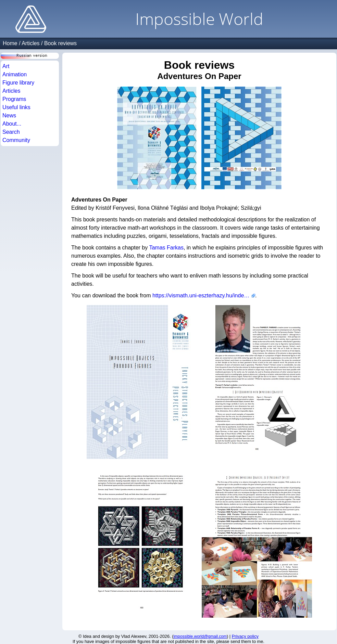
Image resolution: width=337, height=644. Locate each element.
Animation (15, 74)
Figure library (18, 83)
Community (16, 140)
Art (6, 66)
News (9, 115)
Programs (14, 99)
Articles (30, 43)
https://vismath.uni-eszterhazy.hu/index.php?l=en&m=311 (204, 295)
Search (11, 132)
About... (12, 124)
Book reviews (60, 43)
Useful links (16, 107)
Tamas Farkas (166, 248)
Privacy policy (245, 636)
